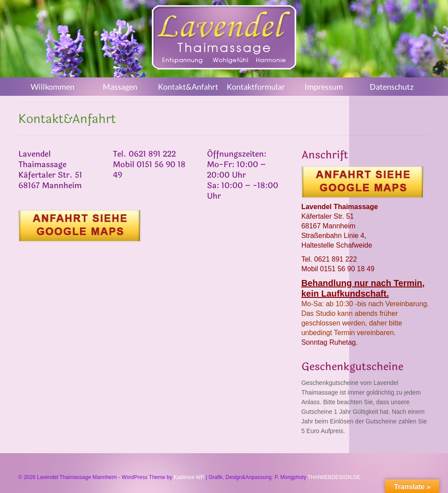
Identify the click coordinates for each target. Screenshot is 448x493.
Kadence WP (189, 477)
